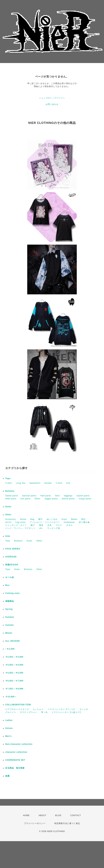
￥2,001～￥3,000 (14, 657)
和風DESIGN (12, 565)
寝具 (41, 525)
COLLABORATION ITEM (18, 705)
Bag (32, 519)
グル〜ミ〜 (11, 712)
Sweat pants (12, 496)
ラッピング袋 (54, 528)
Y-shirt (59, 483)
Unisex (9, 728)
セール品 (10, 577)
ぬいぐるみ (52, 519)
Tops (8, 478)
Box (7, 585)
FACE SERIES (13, 549)
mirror (8, 522)
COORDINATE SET (15, 760)
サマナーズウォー (29, 712)
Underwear (69, 522)
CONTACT (76, 815)
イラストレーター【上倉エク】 (67, 712)
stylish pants (83, 496)
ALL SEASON (12, 641)
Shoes (23, 519)
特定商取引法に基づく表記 (67, 823)
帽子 (41, 519)
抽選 (7, 776)
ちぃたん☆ (38, 709)
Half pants (46, 496)
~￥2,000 (10, 649)
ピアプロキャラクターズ (17, 709)
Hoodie (48, 483)
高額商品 (10, 601)
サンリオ (84, 709)
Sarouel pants (29, 496)
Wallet (74, 519)
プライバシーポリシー (35, 823)
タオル (69, 525)
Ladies (9, 720)
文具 (50, 525)
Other (37, 499)
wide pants (11, 499)
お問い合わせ (52, 104)
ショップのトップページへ (52, 98)
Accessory (11, 519)
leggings (68, 496)
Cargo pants (85, 499)
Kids (8, 536)
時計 (84, 519)
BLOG (58, 815)
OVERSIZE (11, 557)
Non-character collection (19, 744)
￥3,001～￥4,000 (14, 665)
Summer (10, 617)
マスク (59, 525)
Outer (8, 507)
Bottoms (10, 491)
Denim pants (68, 499)
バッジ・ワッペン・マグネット (20, 528)
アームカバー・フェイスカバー (45, 522)
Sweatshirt (35, 483)
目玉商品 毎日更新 (15, 768)
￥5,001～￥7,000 (14, 681)
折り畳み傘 (84, 522)
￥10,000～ (11, 697)
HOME (26, 815)
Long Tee (21, 483)
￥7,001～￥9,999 (14, 689)
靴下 (33, 525)
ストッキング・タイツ (16, 525)
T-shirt (9, 483)
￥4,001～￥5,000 (14, 673)
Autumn (9, 625)
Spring (9, 609)
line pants (26, 499)
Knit (68, 483)
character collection (16, 752)
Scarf (64, 519)
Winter (9, 633)
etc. (41, 528)
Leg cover (21, 522)
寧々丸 (44, 712)
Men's (9, 736)
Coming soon (13, 593)
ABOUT (42, 815)
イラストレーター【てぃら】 (62, 709)
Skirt (57, 496)
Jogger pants (51, 499)
